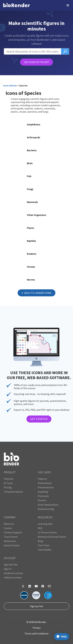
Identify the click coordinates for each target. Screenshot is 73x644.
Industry (42, 479)
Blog (40, 541)
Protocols (43, 496)
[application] (61, 637)
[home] (17, 5)
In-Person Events (47, 532)
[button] (68, 5)
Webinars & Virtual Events (52, 537)
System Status (12, 545)
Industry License (13, 577)
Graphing (43, 492)
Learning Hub (45, 524)
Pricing (8, 487)
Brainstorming (46, 509)
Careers (8, 528)
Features (9, 479)
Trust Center (11, 537)
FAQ (40, 528)
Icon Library (10, 85)
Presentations (46, 487)
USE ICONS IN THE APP (36, 62)
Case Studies (45, 550)
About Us (9, 524)
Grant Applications (48, 505)
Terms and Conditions (36, 633)
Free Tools (44, 545)
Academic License (13, 573)
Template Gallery (13, 492)
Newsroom (10, 541)
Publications (45, 483)
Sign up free (37, 606)
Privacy (37, 628)
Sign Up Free (11, 564)
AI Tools (8, 483)
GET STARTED (39, 419)
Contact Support (13, 532)
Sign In (8, 569)
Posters (42, 500)
